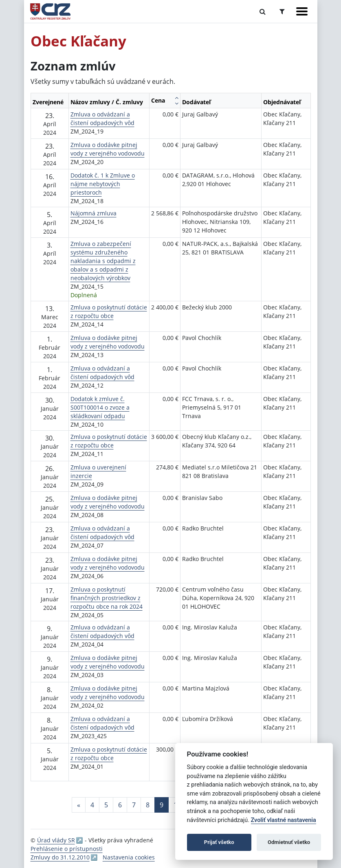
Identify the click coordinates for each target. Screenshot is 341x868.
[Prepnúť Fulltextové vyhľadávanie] (263, 11)
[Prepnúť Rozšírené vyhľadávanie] (282, 11)
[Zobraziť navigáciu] (302, 11)
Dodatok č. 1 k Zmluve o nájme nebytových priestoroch (103, 184)
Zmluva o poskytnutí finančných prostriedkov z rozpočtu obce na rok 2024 (107, 598)
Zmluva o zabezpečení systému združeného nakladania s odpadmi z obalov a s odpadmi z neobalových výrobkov (103, 261)
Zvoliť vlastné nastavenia (284, 820)
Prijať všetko (219, 842)
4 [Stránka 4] (92, 805)
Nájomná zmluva (93, 213)
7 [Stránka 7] (134, 805)
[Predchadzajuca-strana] (79, 805)
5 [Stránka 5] (106, 805)
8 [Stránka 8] (148, 805)
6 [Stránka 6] (120, 805)
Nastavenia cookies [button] (129, 857)
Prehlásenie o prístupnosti (67, 849)
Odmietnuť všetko (289, 842)
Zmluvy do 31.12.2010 (60, 857)
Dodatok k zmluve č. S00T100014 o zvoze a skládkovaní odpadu (100, 407)
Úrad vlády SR (56, 840)
